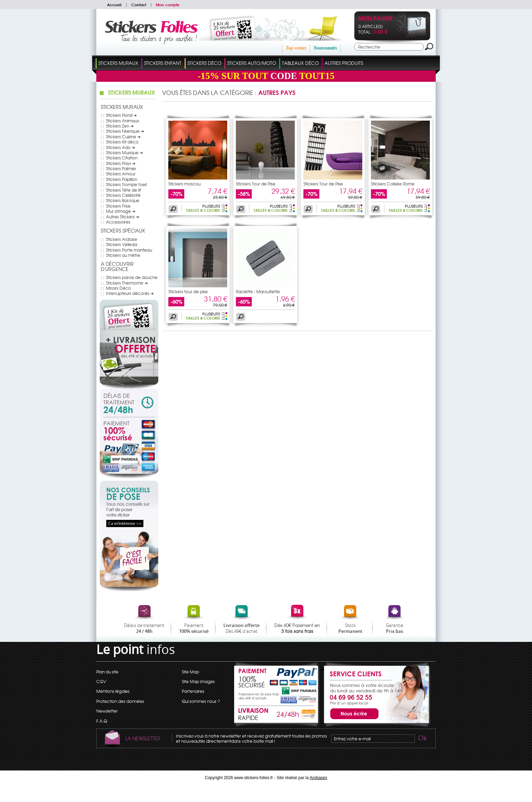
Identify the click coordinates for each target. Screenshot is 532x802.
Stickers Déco (204, 63)
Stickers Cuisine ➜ (123, 137)
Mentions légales (113, 691)
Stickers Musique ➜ (125, 152)
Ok (422, 739)
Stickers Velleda (122, 244)
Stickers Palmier (121, 168)
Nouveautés (325, 48)
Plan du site (107, 672)
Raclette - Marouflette (258, 291)
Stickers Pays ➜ (121, 163)
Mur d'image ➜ (121, 211)
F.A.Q (102, 721)
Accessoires (118, 222)
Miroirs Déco (118, 288)
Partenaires (193, 691)
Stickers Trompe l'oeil (126, 184)
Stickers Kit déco (122, 142)
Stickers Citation (122, 158)
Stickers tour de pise (188, 291)
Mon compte (168, 5)
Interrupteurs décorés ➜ (130, 293)
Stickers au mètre (123, 255)
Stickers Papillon (122, 179)
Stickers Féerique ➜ (125, 131)
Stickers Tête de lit (123, 190)
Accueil (114, 5)
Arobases (318, 778)
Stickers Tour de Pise (256, 184)
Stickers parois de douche (132, 277)
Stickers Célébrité (123, 195)
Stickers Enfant (163, 63)
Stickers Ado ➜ (121, 147)
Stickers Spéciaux (123, 230)
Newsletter (107, 711)
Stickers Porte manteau (129, 250)
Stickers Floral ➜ (121, 115)
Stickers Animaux (123, 121)
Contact (139, 5)
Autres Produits (344, 63)
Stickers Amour (121, 174)
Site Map (190, 672)
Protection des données (120, 701)
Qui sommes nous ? (201, 701)
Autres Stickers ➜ (123, 217)
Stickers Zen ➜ (120, 126)
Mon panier (375, 19)
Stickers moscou (184, 184)
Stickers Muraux (118, 63)
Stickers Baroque (123, 200)
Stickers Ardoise (122, 239)
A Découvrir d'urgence (117, 266)
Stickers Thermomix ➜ (127, 283)
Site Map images (198, 681)
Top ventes (296, 48)
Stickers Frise (118, 206)
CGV (101, 681)
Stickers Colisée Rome (393, 184)
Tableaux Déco (300, 63)
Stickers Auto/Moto (252, 63)
